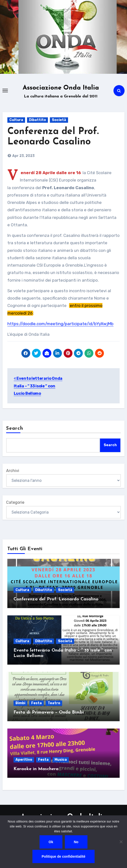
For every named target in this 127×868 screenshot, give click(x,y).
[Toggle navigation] (5, 91)
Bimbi (20, 703)
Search (15, 428)
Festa (36, 703)
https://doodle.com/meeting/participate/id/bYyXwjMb (60, 324)
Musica (61, 760)
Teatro (54, 703)
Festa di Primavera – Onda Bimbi (49, 712)
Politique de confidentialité (63, 856)
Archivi (13, 471)
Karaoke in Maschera (36, 769)
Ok (51, 842)
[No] (121, 842)
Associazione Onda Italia (61, 88)
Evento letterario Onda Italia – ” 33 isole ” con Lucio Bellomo (38, 386)
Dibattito (37, 120)
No (76, 842)
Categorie (15, 502)
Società (59, 120)
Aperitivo (24, 760)
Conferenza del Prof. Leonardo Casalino (56, 599)
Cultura (16, 120)
